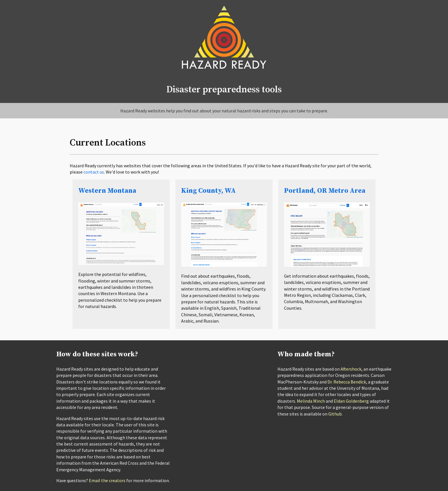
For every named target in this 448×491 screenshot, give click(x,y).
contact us (94, 172)
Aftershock (351, 369)
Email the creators (107, 480)
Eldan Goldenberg (351, 401)
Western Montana (107, 191)
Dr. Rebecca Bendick (347, 382)
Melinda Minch (311, 401)
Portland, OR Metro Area (325, 191)
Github (335, 414)
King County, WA (208, 191)
